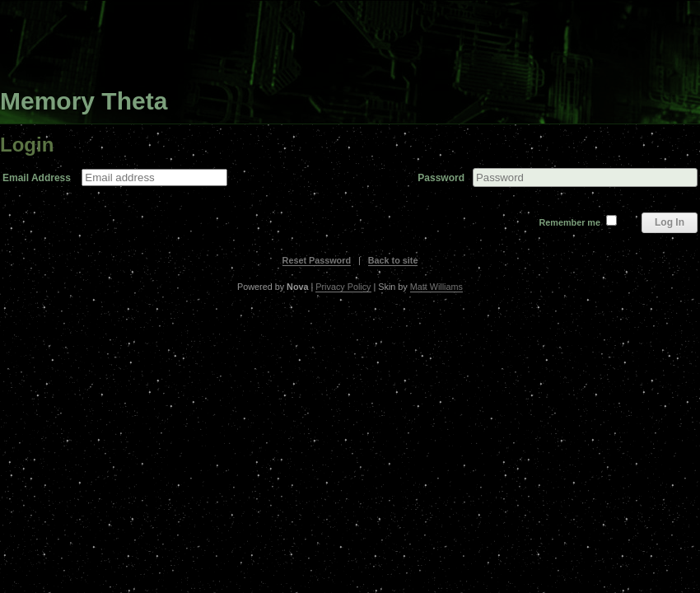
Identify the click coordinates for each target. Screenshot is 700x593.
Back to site (393, 260)
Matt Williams (436, 287)
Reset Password (317, 260)
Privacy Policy (343, 287)
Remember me (570, 222)
